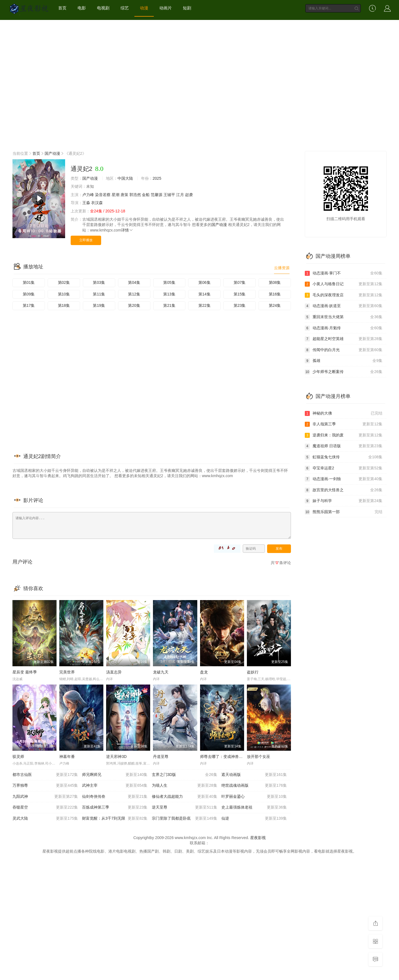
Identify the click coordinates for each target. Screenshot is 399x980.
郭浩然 (135, 195)
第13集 (169, 294)
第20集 (134, 305)
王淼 (86, 203)
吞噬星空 (45, 807)
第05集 (169, 282)
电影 (82, 8)
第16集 (275, 294)
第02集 (64, 282)
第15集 (240, 294)
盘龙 (204, 672)
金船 (146, 195)
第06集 (204, 282)
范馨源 (157, 195)
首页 (62, 8)
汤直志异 (114, 672)
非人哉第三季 (344, 424)
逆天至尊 (185, 807)
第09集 (29, 294)
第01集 (29, 282)
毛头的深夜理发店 (344, 295)
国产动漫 (52, 153)
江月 (180, 195)
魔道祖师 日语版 (344, 446)
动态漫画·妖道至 (344, 306)
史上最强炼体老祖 (254, 807)
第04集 (134, 282)
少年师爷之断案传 (344, 372)
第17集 (29, 305)
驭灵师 (18, 757)
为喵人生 (185, 786)
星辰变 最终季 (25, 672)
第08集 (275, 282)
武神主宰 (115, 786)
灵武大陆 (45, 819)
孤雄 (344, 361)
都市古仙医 (45, 775)
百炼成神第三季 (115, 807)
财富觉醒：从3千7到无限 (115, 819)
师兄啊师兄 (115, 775)
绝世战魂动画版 (254, 786)
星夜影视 (258, 838)
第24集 (275, 305)
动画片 (166, 8)
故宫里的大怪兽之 (344, 490)
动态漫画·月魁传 (344, 328)
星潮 (116, 195)
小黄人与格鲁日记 (344, 284)
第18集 (64, 305)
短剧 (187, 8)
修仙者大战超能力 (185, 797)
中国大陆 (125, 178)
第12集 (134, 294)
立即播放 (86, 240)
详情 (127, 230)
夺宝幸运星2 (344, 468)
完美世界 (67, 672)
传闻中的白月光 (344, 350)
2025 (157, 178)
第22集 (204, 305)
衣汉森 (97, 203)
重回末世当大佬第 (344, 317)
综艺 (125, 8)
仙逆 (254, 819)
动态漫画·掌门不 (344, 273)
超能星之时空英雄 (344, 339)
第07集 (240, 282)
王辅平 (169, 195)
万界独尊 (45, 786)
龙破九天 (161, 672)
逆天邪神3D (116, 757)
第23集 (240, 305)
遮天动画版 (254, 775)
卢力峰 (88, 195)
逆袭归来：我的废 (344, 435)
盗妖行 (253, 672)
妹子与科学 (344, 501)
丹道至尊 (161, 757)
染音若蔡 (103, 195)
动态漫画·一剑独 (344, 479)
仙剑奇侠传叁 (115, 797)
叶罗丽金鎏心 (254, 797)
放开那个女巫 (259, 757)
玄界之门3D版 (185, 775)
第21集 (169, 305)
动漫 (144, 8)
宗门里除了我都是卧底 (185, 819)
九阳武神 (45, 797)
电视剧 (103, 8)
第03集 (99, 282)
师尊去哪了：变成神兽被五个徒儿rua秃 (234, 757)
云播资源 (282, 268)
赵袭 (189, 195)
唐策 (124, 195)
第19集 (99, 305)
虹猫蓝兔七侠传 (344, 457)
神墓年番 (67, 757)
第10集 (64, 294)
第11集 (99, 294)
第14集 (204, 294)
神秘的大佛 (344, 413)
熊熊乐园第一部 (344, 512)
